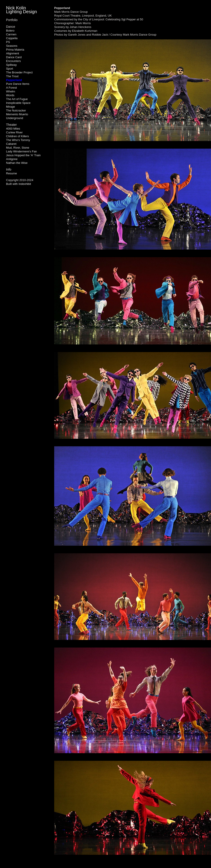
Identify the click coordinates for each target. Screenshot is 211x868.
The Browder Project (19, 72)
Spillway (11, 65)
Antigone (12, 159)
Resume (11, 173)
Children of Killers (17, 136)
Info (9, 169)
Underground (15, 118)
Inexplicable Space (18, 103)
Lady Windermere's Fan (22, 151)
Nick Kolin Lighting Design (22, 10)
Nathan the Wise (17, 163)
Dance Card (14, 57)
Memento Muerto (17, 114)
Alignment (13, 53)
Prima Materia (15, 50)
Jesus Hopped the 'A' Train (23, 155)
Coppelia (12, 38)
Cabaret (11, 144)
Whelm (11, 91)
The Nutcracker (16, 110)
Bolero (10, 31)
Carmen (11, 34)
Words (10, 95)
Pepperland (14, 80)
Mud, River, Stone (18, 148)
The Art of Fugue (17, 99)
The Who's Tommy (18, 140)
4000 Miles (13, 129)
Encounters (13, 61)
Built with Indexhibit (18, 184)
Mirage (11, 107)
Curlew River (14, 132)
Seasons (12, 46)
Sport (10, 69)
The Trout (12, 76)
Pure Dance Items (18, 84)
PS (8, 42)
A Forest (11, 88)
